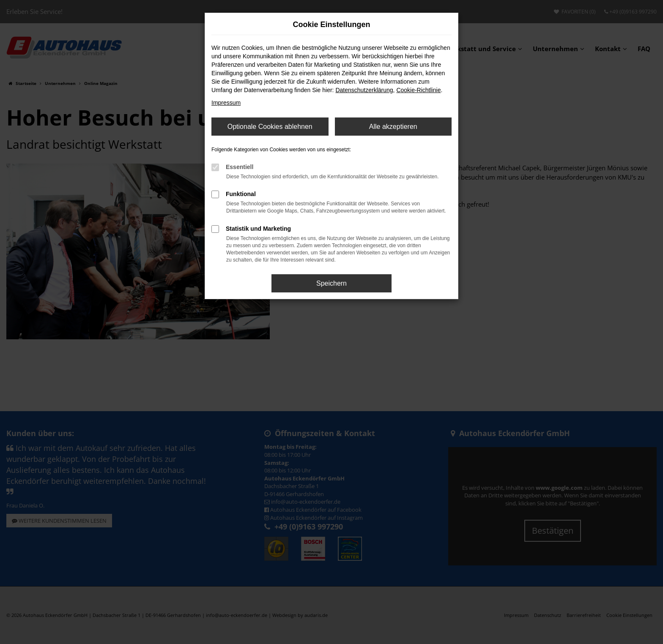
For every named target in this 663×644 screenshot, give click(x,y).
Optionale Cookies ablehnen (270, 127)
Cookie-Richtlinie (418, 90)
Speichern (331, 283)
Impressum (226, 103)
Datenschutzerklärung (364, 90)
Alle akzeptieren (393, 127)
